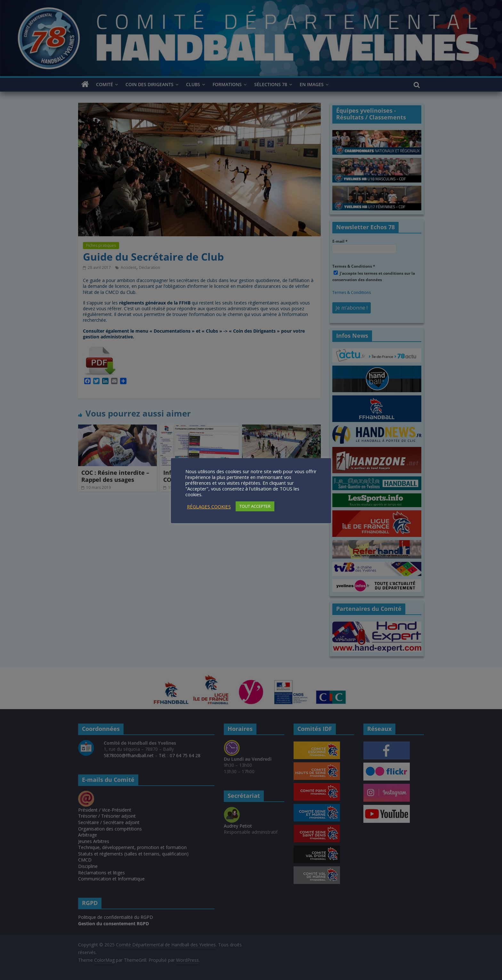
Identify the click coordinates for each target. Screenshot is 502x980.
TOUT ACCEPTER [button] (255, 506)
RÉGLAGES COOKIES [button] (209, 506)
